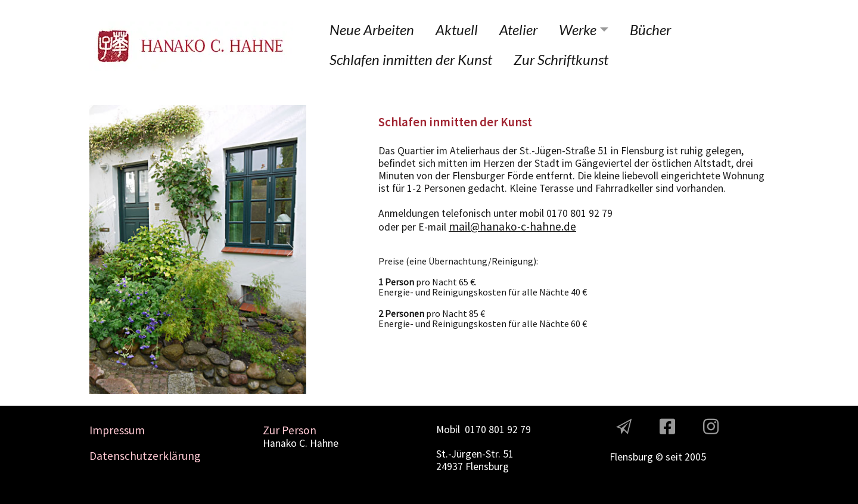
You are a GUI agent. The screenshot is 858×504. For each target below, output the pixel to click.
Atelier (518, 29)
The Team (631, 444)
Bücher (650, 29)
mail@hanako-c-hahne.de (512, 226)
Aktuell (457, 29)
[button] (106, 249)
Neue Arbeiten (372, 29)
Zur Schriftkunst (561, 59)
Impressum (117, 430)
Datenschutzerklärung (145, 456)
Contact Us (461, 485)
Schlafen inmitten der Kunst (411, 59)
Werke (578, 29)
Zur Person (290, 430)
